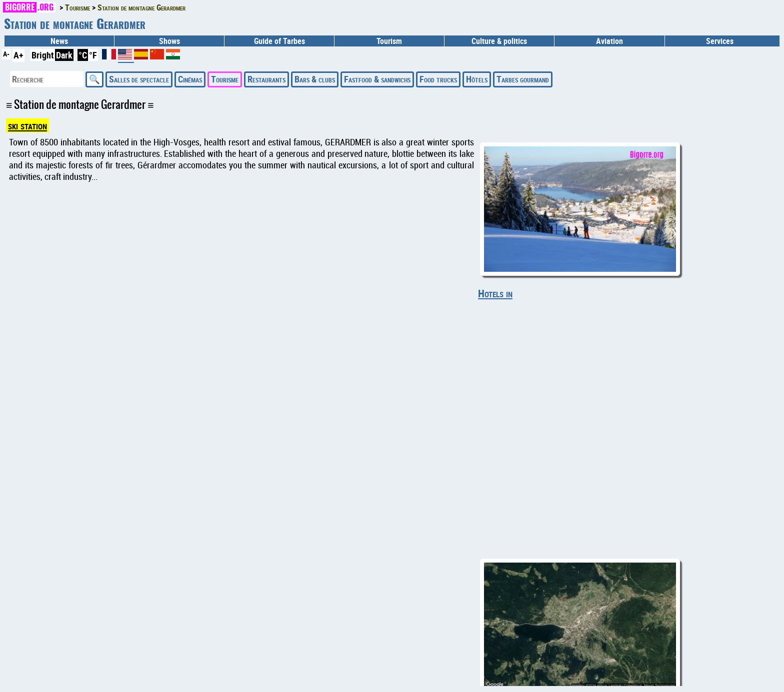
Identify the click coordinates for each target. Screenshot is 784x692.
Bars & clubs (315, 79)
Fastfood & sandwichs (377, 79)
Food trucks (438, 79)
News (59, 41)
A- (6, 54)
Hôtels (477, 79)
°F (93, 55)
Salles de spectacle (139, 79)
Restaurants (266, 79)
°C (83, 55)
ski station (27, 125)
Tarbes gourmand (523, 79)
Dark (64, 55)
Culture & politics (499, 41)
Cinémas (190, 79)
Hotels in (495, 293)
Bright (43, 55)
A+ (18, 55)
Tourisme (225, 79)
